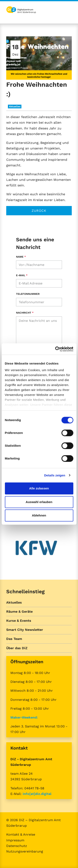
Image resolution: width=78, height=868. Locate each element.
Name (21, 257)
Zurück (39, 211)
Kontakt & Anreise (21, 834)
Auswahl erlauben (39, 502)
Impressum (15, 840)
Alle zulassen (39, 488)
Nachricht (25, 313)
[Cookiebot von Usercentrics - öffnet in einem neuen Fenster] (56, 349)
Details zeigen (55, 475)
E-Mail (22, 275)
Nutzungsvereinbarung (25, 851)
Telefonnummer (28, 294)
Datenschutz (17, 846)
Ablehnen (39, 515)
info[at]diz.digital (37, 794)
